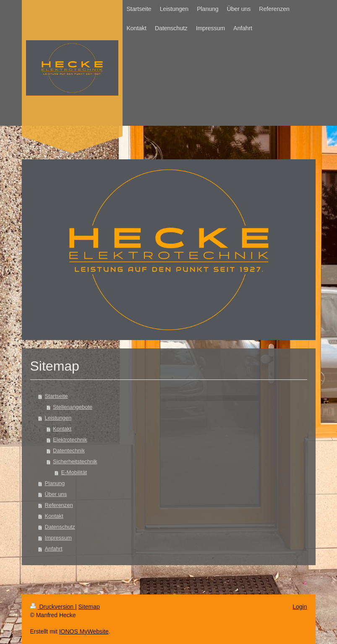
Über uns (56, 494)
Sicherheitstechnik (75, 461)
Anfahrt (54, 549)
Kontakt (62, 429)
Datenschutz (60, 527)
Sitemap (89, 607)
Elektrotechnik (70, 440)
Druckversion (53, 607)
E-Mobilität (74, 472)
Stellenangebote (73, 407)
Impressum (58, 538)
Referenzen (59, 505)
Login (300, 607)
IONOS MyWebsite (84, 631)
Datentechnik (69, 451)
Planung (55, 483)
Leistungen (58, 418)
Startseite (56, 396)
